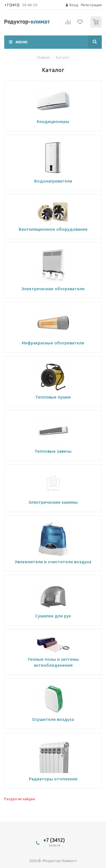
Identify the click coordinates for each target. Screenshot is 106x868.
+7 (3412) (12, 5)
